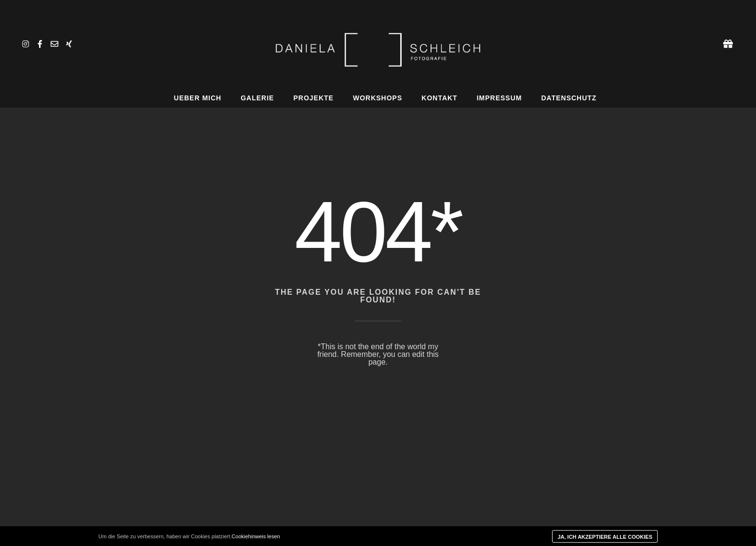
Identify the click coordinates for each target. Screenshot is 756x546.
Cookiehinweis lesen (256, 536)
